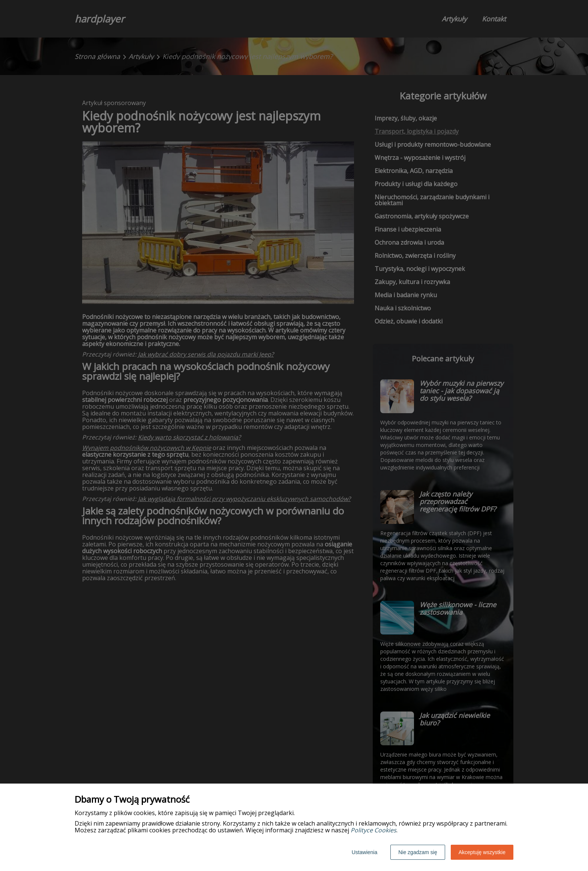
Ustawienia (364, 852)
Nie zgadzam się (418, 852)
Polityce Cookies (373, 830)
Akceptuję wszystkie (482, 852)
